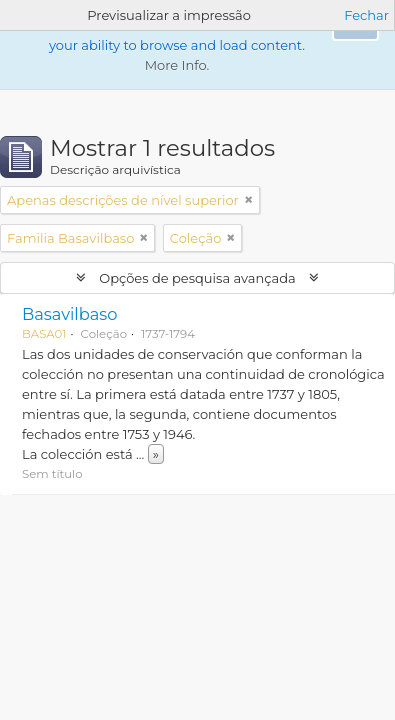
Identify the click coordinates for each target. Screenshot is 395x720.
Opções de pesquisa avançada (197, 278)
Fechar (366, 15)
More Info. (177, 65)
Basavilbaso (69, 314)
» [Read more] (156, 454)
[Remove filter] (249, 200)
